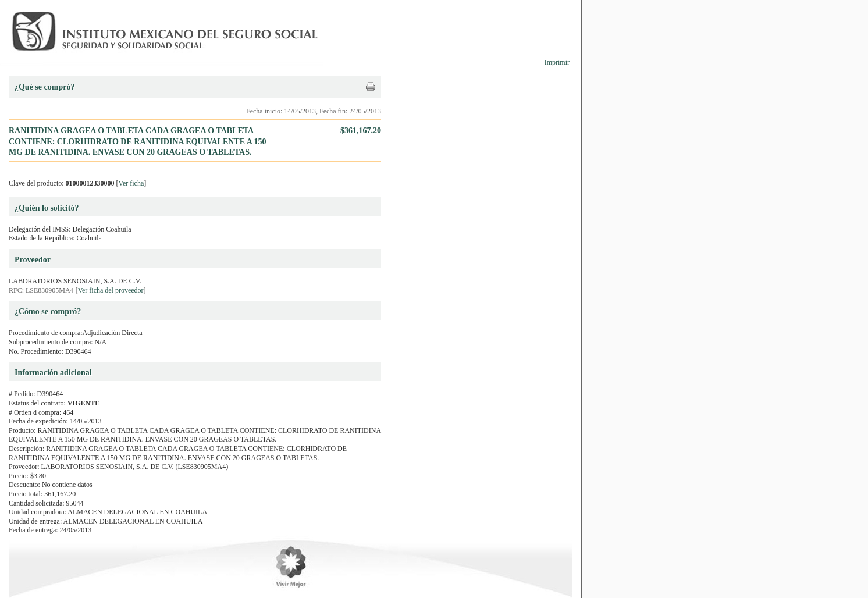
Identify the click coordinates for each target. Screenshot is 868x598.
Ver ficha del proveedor (111, 290)
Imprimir (557, 62)
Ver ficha (131, 183)
